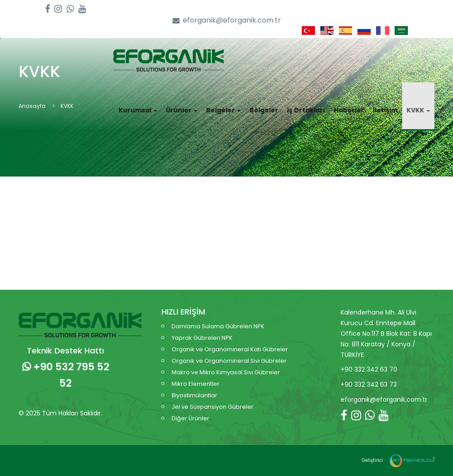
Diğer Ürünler (190, 418)
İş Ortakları (306, 110)
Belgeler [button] (223, 110)
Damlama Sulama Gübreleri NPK (218, 326)
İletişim (385, 110)
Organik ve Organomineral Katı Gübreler (230, 349)
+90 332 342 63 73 (369, 384)
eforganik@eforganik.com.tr (227, 21)
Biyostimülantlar (194, 395)
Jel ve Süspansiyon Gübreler (213, 407)
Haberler (349, 110)
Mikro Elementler (196, 384)
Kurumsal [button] (138, 110)
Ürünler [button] (182, 110)
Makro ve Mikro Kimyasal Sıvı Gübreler (226, 372)
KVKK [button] (418, 110)
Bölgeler (264, 110)
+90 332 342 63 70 (369, 369)
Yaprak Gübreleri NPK (202, 338)
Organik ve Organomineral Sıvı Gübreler (229, 361)
